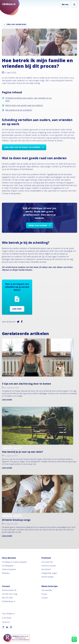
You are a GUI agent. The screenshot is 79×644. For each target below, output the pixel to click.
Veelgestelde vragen (49, 573)
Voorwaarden (47, 590)
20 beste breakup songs (16, 520)
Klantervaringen (48, 577)
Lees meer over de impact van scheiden (22, 147)
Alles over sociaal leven (16, 24)
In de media (7, 618)
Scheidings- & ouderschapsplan (14, 562)
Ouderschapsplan (9, 569)
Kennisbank (46, 569)
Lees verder (7, 399)
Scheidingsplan (8, 566)
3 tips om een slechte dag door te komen (26, 384)
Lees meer (17, 309)
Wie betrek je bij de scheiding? (19, 110)
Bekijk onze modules (38, 226)
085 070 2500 (7, 598)
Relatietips (17, 380)
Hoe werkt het (47, 562)
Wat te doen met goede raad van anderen (24, 105)
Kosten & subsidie (49, 566)
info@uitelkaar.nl (8, 601)
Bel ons (65, 4)
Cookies (45, 598)
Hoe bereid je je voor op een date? (22, 452)
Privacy (44, 594)
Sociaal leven (7, 380)
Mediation (6, 573)
